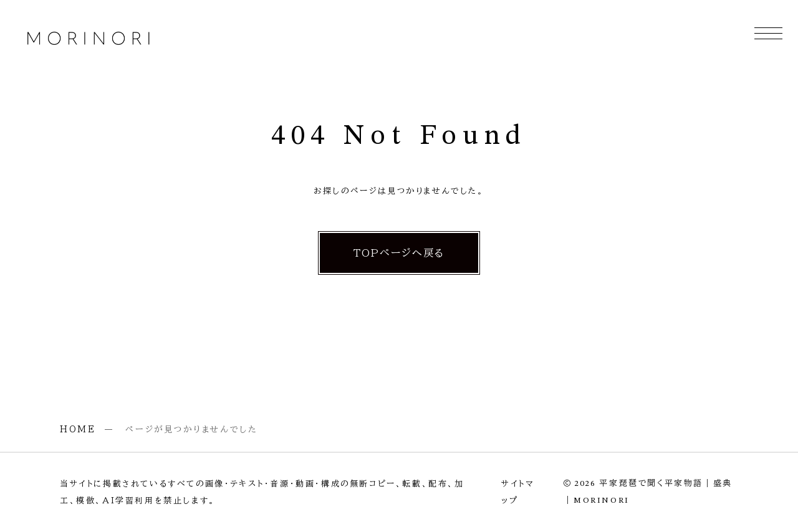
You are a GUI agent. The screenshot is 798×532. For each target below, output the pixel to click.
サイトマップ (518, 492)
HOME (78, 429)
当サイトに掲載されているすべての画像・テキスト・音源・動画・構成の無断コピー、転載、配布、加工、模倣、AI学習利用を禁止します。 (262, 492)
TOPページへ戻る (399, 253)
